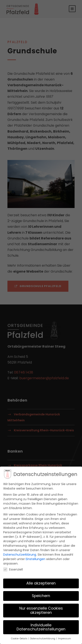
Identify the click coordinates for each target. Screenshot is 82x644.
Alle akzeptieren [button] (41, 582)
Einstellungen (35, 558)
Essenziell (13, 568)
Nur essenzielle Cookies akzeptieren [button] (41, 609)
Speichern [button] (41, 594)
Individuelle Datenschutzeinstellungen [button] (41, 626)
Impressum (64, 637)
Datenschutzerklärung (20, 553)
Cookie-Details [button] (20, 637)
